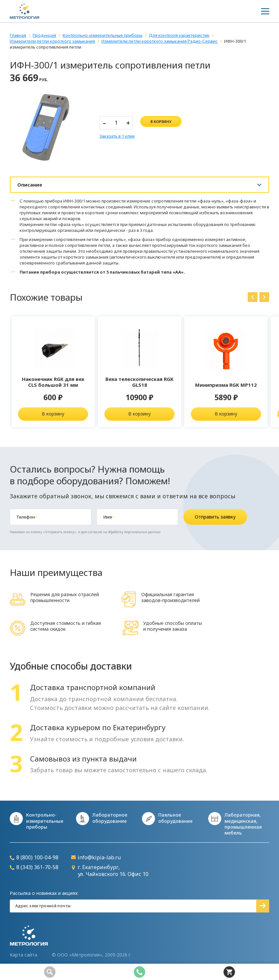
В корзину (53, 414)
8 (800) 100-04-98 (34, 858)
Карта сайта (23, 955)
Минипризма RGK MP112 (226, 385)
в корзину (161, 121)
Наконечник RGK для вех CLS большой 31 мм (53, 382)
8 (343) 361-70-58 (34, 867)
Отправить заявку (215, 517)
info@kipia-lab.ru (96, 858)
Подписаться (263, 906)
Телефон (27, 517)
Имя (108, 517)
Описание (30, 185)
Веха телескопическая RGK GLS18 (139, 382)
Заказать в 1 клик (117, 136)
